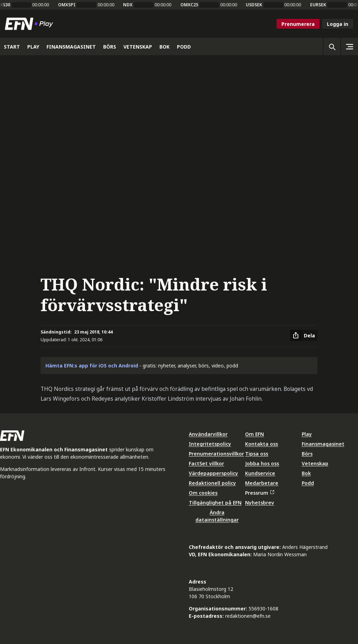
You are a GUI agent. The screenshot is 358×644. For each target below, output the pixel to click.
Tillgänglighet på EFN (215, 503)
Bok (306, 473)
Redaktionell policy (212, 483)
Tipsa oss (257, 454)
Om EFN (255, 434)
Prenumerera (298, 24)
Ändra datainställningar (217, 516)
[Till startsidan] (30, 24)
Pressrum (259, 493)
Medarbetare (262, 483)
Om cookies (203, 493)
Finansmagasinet (323, 444)
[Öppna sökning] (332, 46)
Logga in (338, 24)
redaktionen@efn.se (248, 616)
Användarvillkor (208, 434)
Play (307, 434)
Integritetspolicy (210, 444)
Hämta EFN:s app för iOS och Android (92, 366)
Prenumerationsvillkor (216, 454)
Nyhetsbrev (260, 503)
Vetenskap (315, 463)
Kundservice (260, 473)
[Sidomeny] (349, 46)
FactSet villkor (206, 463)
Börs (307, 454)
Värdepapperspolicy (213, 473)
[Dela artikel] (304, 335)
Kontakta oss (262, 444)
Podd (308, 483)
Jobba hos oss (262, 463)
